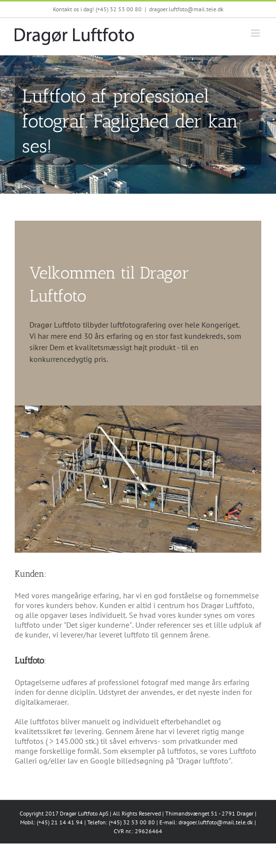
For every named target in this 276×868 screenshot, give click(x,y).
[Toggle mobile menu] (256, 33)
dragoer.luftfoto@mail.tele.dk (186, 9)
